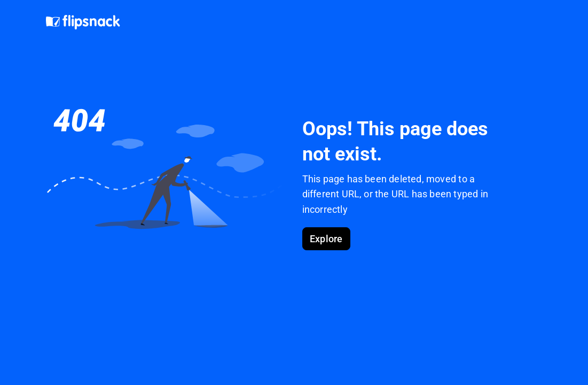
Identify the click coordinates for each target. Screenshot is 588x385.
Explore (326, 239)
